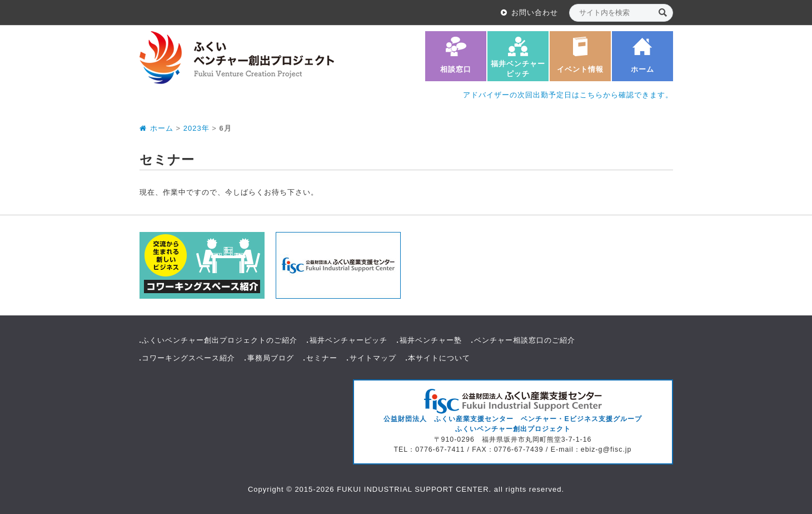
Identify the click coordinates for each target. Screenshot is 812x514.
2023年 (196, 128)
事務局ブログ (271, 358)
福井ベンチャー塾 (431, 340)
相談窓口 (456, 69)
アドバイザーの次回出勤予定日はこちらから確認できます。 (568, 95)
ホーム (642, 69)
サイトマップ (373, 358)
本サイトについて (439, 358)
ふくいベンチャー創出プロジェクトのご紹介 (220, 340)
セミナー (322, 358)
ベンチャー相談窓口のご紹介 (525, 340)
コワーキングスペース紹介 (188, 358)
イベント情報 (580, 69)
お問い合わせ (535, 13)
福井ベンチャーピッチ (518, 69)
